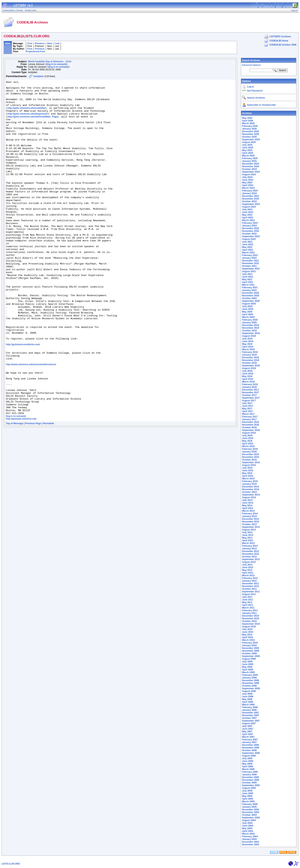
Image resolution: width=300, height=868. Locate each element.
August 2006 (249, 756)
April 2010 (248, 637)
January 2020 (249, 323)
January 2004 (249, 839)
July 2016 (247, 436)
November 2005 (251, 780)
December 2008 (251, 680)
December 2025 (251, 131)
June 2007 (248, 729)
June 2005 (248, 793)
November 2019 (251, 328)
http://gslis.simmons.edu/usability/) (27, 114)
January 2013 (249, 549)
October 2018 (249, 363)
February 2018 (250, 384)
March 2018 (248, 382)
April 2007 (248, 734)
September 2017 (251, 398)
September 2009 (251, 656)
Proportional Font (36, 52)
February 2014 (250, 514)
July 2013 (247, 532)
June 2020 (248, 309)
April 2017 (248, 411)
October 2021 (249, 266)
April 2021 (248, 282)
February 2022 (250, 255)
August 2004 (249, 820)
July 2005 (247, 791)
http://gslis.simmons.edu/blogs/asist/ (28, 121)
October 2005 (249, 783)
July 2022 (247, 242)
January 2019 (249, 355)
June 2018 (248, 374)
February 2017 (250, 417)
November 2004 (251, 812)
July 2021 (247, 274)
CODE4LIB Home (279, 41)
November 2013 (251, 522)
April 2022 (248, 250)
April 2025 (248, 153)
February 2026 (250, 126)
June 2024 (248, 180)
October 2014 (249, 492)
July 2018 (247, 371)
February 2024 (250, 191)
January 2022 (249, 258)
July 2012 (247, 565)
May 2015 (247, 473)
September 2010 (251, 624)
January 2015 (249, 484)
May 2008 (247, 699)
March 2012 (248, 575)
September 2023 (251, 204)
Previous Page (33, 489)
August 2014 (249, 497)
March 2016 (248, 446)
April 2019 (248, 347)
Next (50, 43)
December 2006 (251, 745)
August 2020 (249, 304)
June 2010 (248, 632)
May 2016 (247, 441)
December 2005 (251, 777)
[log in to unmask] (56, 64)
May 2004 (247, 828)
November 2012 (251, 554)
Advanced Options (251, 65)
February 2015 (250, 481)
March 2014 (248, 511)
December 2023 (251, 196)
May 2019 (247, 344)
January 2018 (249, 387)
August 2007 (249, 723)
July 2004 (247, 823)
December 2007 (251, 713)
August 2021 (249, 271)
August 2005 (249, 788)
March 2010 (248, 640)
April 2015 (248, 476)
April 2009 (248, 670)
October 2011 (249, 589)
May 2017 (247, 409)
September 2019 (251, 333)
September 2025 (251, 140)
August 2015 (249, 465)
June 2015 (248, 471)
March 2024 (248, 188)
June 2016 (248, 438)
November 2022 (251, 231)
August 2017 (249, 401)
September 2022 (251, 236)
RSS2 (292, 852)
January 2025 (249, 161)
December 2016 (251, 422)
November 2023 (251, 199)
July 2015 (247, 468)
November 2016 (251, 425)
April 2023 (248, 218)
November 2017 (251, 392)
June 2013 (248, 535)
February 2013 (250, 546)
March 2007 (248, 737)
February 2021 (250, 288)
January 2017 (249, 419)
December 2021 (251, 261)
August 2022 (249, 239)
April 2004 (248, 831)
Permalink (48, 489)
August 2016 (249, 433)
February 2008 (250, 707)
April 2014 (248, 508)
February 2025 (250, 158)
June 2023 (248, 212)
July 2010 (247, 629)
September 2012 (251, 559)
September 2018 (251, 366)
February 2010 (250, 643)
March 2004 (248, 834)
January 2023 (249, 226)
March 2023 (248, 220)
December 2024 (251, 164)
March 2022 (248, 253)
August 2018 (249, 368)
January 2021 (249, 290)
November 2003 (251, 845)
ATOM (274, 852)
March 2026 (248, 123)
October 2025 (249, 137)
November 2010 (251, 619)
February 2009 (250, 675)
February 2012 (250, 578)
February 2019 (250, 352)
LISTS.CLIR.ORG (11, 864)
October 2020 (249, 298)
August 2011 (249, 594)
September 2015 (251, 462)
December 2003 (251, 842)
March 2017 (248, 414)
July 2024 (247, 177)
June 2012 (248, 567)
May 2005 (247, 796)
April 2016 (248, 444)
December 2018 (251, 358)
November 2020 (251, 296)
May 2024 (247, 183)
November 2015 (251, 457)
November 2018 (251, 360)
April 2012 (248, 573)
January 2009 (249, 678)
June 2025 (248, 148)
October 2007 (249, 718)
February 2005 (250, 804)
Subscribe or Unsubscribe (261, 105)
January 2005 (249, 807)
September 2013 (251, 527)
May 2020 (247, 312)
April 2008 (248, 702)
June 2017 (248, 406)
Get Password (255, 91)
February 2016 (250, 449)
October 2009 (249, 653)
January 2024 (249, 193)
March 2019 (248, 349)
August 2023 (249, 207)
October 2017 (249, 395)
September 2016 (251, 430)
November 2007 (251, 715)
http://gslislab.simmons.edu (21, 485)
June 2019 (248, 341)
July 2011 (247, 597)
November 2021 (251, 263)
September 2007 (251, 721)
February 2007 (250, 740)
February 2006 (250, 772)
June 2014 (248, 503)
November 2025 (251, 134)
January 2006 (249, 775)
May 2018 (247, 376)
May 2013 (247, 538)
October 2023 (249, 201)
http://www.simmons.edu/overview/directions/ (31, 420)
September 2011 (251, 592)
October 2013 (249, 524)
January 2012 (249, 581)
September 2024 (251, 172)
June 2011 (248, 600)
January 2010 (249, 645)
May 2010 (247, 635)
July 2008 (247, 694)
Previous (40, 43)
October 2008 (249, 686)
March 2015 (248, 479)
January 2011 (249, 613)
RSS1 (283, 852)
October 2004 (249, 815)
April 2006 (248, 767)
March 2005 (248, 801)
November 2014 (251, 489)
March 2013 (248, 543)
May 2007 (247, 732)
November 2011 (251, 586)
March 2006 (248, 769)
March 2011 (248, 608)
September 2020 (251, 301)
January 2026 (249, 129)
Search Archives (251, 60)
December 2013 (251, 519)
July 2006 (247, 758)
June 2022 (248, 244)
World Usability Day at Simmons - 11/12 (50, 62)
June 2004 (248, 826)
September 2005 (251, 785)
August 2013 (249, 530)
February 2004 (250, 836)
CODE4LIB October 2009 (283, 45)
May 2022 (247, 247)
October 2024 (249, 169)
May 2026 (247, 118)
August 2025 (249, 142)
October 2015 (249, 460)
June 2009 (248, 664)
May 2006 (247, 764)
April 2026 (248, 121)
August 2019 (249, 336)
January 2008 (249, 710)
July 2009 (247, 662)
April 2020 (248, 314)
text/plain (39, 76)
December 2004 (251, 810)
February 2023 (250, 223)
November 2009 (251, 651)
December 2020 (251, 293)
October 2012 (249, 557)
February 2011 (250, 610)
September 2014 (251, 495)
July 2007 (247, 726)
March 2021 (248, 285)
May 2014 (247, 506)
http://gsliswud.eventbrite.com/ (23, 397)
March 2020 (248, 317)
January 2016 (249, 452)
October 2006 (249, 750)
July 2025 (247, 145)
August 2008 (249, 691)
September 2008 (251, 688)
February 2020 (250, 320)
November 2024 (251, 166)
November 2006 (251, 748)
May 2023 (247, 215)
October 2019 (249, 331)
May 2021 (247, 279)
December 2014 (251, 487)
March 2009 (248, 672)
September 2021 (251, 269)
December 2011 (251, 584)
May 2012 (247, 570)
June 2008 (248, 697)
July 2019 (247, 339)
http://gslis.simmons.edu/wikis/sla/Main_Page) (33, 124)
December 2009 (251, 648)
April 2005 (248, 799)
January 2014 (249, 516)
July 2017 (247, 403)
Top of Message (15, 489)
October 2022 (249, 234)
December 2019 (251, 325)
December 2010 (251, 616)
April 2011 (248, 605)
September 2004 (251, 818)
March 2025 (248, 156)
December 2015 (251, 454)
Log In (251, 87)
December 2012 (251, 551)
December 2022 (251, 228)
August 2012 (249, 562)
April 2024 (248, 185)
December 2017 (251, 390)
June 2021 (248, 277)
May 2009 (247, 667)
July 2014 (247, 500)
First (30, 43)
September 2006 (251, 753)
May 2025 (247, 150)
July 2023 (247, 210)
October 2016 (249, 427)
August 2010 (249, 627)
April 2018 (248, 379)
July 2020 (247, 306)
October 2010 (249, 621)
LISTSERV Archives (280, 37)
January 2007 (249, 742)
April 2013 (248, 540)
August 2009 (249, 659)
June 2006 (248, 761)
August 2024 (249, 175)
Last (57, 43)
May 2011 (247, 602)
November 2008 (251, 683)
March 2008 (248, 705)
